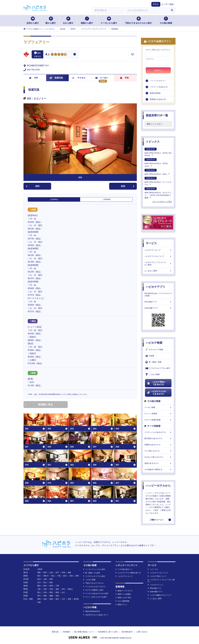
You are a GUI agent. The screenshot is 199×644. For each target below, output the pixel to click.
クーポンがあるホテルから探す (96, 593)
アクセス (79, 78)
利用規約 (67, 632)
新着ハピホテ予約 (123, 598)
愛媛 (51, 596)
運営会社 (55, 632)
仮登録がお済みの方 (158, 99)
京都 (51, 589)
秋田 (45, 573)
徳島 (45, 596)
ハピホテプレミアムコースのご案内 (158, 264)
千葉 (59, 576)
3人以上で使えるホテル (158, 457)
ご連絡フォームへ (157, 520)
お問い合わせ (142, 632)
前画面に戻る (39, 404)
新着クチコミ (122, 605)
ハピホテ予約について (157, 576)
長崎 (51, 599)
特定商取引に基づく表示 (108, 632)
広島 (45, 592)
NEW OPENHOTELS (92, 611)
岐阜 (45, 586)
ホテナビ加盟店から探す (93, 590)
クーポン (102, 78)
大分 (63, 599)
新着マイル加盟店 (123, 594)
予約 (125, 78)
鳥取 (51, 592)
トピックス (153, 142)
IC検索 (150, 356)
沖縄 (39, 602)
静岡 (51, 586)
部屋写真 (56, 78)
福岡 (39, 599)
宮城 (63, 573)
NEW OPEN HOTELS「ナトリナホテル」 (158, 181)
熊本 (57, 599)
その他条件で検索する (158, 469)
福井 (51, 582)
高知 (57, 596)
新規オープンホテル (124, 591)
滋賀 (57, 589)
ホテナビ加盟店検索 (158, 420)
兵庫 (45, 589)
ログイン (158, 70)
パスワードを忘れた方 (159, 87)
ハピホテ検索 (154, 343)
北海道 (40, 569)
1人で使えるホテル (158, 451)
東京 (39, 576)
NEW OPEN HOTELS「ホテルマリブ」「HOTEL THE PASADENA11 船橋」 (158, 193)
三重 (57, 586)
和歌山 (70, 589)
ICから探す (68, 20)
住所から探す (33, 20)
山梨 (45, 579)
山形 (51, 573)
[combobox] (147, 10)
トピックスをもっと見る (162, 202)
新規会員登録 (155, 93)
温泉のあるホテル (158, 463)
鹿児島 (76, 599)
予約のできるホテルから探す (139, 20)
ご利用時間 (106, 199)
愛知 (39, 586)
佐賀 (45, 599)
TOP (34, 78)
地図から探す (87, 20)
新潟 (39, 579)
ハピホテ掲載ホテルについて (160, 595)
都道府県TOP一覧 (157, 115)
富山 (45, 582)
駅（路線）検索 (153, 362)
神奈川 (46, 576)
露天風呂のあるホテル (158, 438)
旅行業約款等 (127, 632)
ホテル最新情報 (122, 601)
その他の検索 (166, 20)
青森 (39, 573)
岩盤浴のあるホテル (158, 445)
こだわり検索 (153, 375)
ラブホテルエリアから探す (158, 368)
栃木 (65, 576)
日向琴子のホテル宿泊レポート (96, 615)
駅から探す (51, 20)
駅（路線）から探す (92, 573)
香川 (39, 596)
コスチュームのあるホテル (158, 432)
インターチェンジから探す (94, 569)
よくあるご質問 (158, 271)
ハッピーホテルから (158, 486)
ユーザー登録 (167, 4)
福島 (69, 573)
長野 (51, 579)
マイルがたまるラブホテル (94, 587)
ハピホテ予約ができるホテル (156, 383)
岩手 (57, 573)
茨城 (71, 576)
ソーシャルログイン (158, 81)
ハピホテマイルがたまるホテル (156, 393)
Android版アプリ (158, 308)
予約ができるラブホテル (93, 583)
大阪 (39, 589)
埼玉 (53, 576)
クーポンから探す (109, 20)
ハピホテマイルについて (158, 256)
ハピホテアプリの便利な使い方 (128, 573)
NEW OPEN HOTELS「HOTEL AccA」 (156, 163)
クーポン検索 (158, 407)
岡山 (39, 592)
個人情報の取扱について (84, 632)
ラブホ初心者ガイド (124, 569)
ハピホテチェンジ (155, 585)
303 (128, 186)
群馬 (77, 576)
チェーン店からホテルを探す (95, 597)
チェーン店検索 (158, 414)
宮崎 (69, 599)
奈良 (63, 589)
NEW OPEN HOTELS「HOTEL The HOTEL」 (158, 152)
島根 (57, 592)
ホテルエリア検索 (154, 350)
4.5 (47, 55)
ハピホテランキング (158, 250)
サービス (151, 243)
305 (33, 186)
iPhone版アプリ (158, 302)
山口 (63, 592)
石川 (39, 582)
